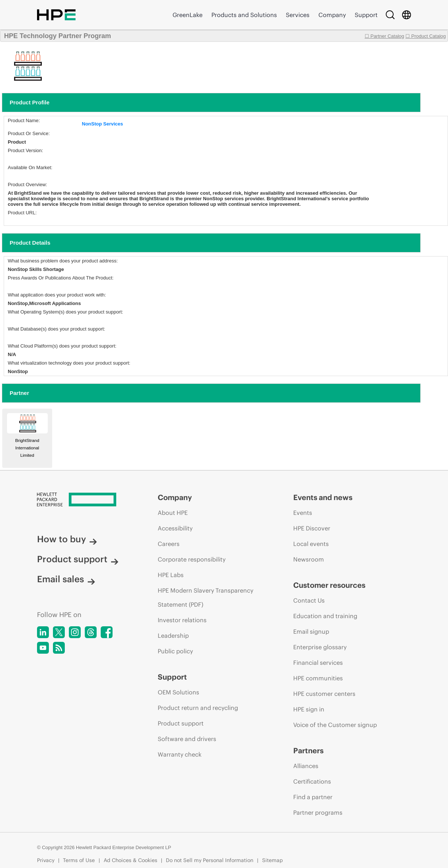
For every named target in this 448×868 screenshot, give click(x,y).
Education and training (325, 616)
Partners (308, 750)
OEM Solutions (178, 692)
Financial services (318, 663)
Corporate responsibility (192, 559)
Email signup (311, 631)
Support (366, 15)
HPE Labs (171, 575)
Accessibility (175, 528)
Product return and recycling (198, 708)
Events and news (323, 497)
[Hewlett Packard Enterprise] (83, 500)
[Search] (390, 15)
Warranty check (180, 754)
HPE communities (318, 678)
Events (303, 513)
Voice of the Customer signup (335, 725)
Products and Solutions (244, 15)
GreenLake (188, 15)
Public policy (175, 651)
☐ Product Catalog (426, 36)
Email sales (66, 579)
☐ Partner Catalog (385, 36)
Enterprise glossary (320, 647)
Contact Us (309, 600)
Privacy (46, 860)
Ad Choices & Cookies (131, 860)
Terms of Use (79, 860)
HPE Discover (312, 528)
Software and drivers (187, 739)
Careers (169, 544)
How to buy (67, 539)
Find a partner (313, 797)
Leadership (173, 636)
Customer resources (329, 585)
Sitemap (273, 860)
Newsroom (309, 559)
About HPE (173, 513)
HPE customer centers (324, 694)
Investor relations (182, 620)
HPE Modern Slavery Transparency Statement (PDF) (205, 597)
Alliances (306, 766)
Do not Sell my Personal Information (210, 860)
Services (298, 15)
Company (332, 15)
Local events (311, 544)
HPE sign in (309, 709)
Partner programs (318, 812)
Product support (78, 559)
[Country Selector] (407, 15)
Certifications (312, 781)
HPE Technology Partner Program (58, 36)
